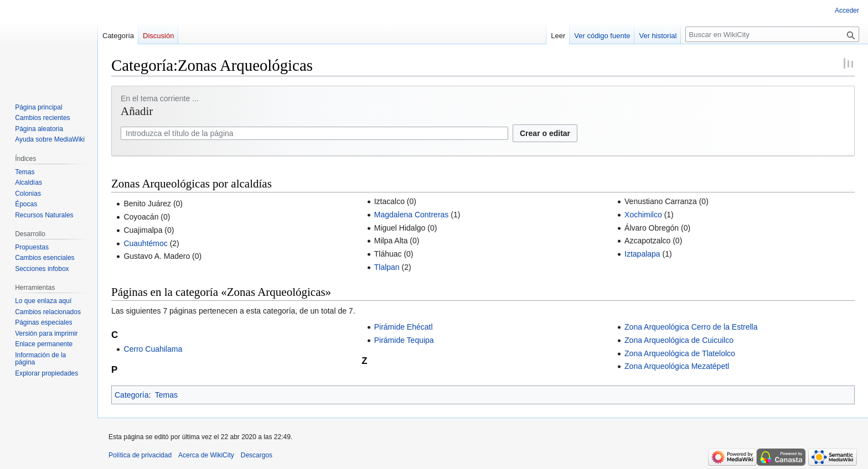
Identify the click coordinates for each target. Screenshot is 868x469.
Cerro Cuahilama (153, 349)
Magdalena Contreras (412, 215)
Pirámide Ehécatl (404, 327)
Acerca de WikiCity (206, 455)
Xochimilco (643, 215)
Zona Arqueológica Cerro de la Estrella (691, 327)
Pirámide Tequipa (404, 340)
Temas (166, 395)
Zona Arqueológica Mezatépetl (677, 366)
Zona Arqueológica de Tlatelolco (680, 353)
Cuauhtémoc (145, 243)
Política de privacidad (140, 455)
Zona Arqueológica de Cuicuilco (679, 340)
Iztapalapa (642, 254)
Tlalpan (387, 267)
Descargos (257, 455)
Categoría (131, 395)
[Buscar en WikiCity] (772, 34)
